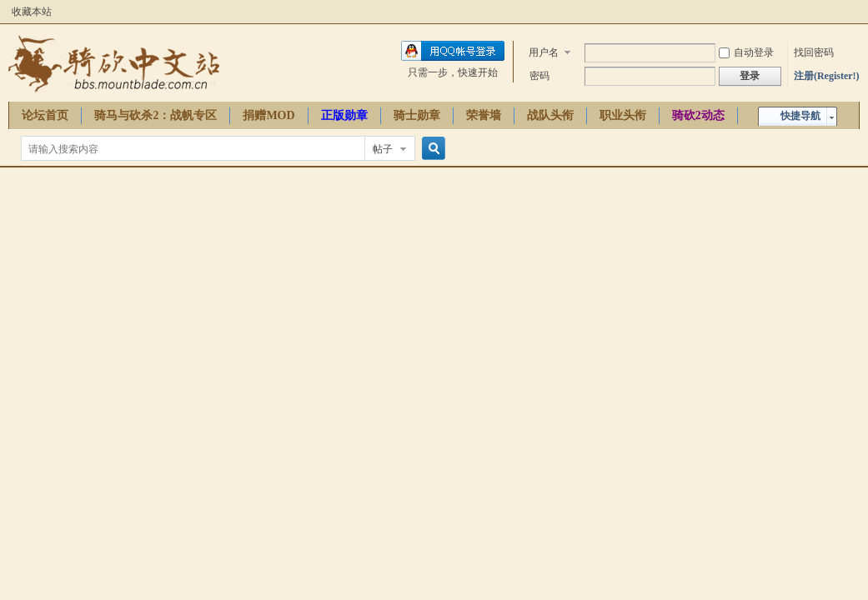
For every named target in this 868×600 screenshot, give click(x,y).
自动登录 (746, 52)
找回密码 (814, 52)
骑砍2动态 (698, 115)
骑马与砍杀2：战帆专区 (156, 115)
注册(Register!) (827, 76)
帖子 (383, 149)
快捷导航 (800, 116)
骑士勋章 (417, 115)
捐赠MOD (268, 115)
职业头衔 (623, 115)
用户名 (544, 52)
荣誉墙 (484, 115)
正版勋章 (344, 115)
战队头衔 (550, 115)
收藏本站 (32, 12)
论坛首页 (45, 115)
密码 (539, 76)
